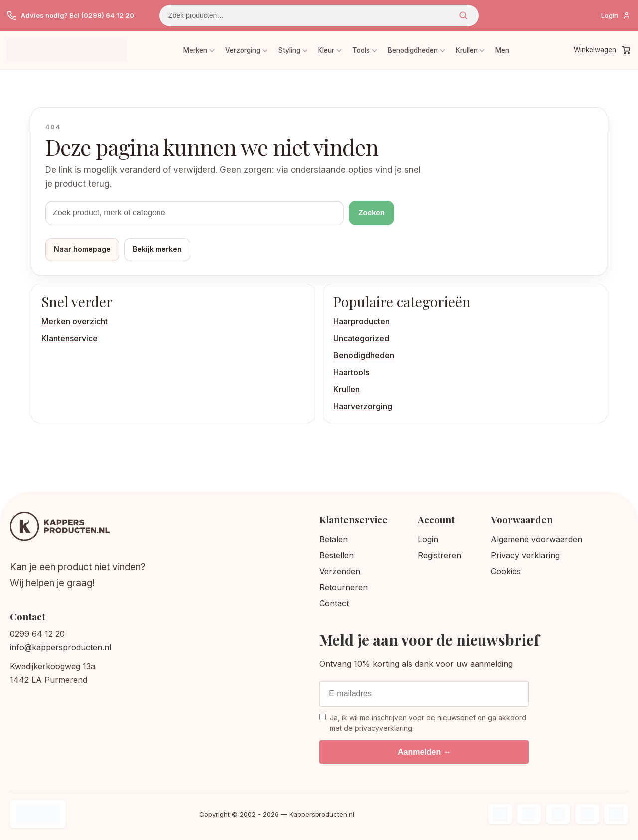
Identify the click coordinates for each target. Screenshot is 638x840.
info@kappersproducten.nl (61, 647)
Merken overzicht (75, 321)
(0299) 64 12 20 (108, 15)
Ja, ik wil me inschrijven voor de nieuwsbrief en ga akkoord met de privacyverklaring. (423, 723)
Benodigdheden (413, 50)
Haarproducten (362, 321)
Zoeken (463, 15)
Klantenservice (70, 338)
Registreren (439, 555)
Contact (334, 603)
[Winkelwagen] (602, 50)
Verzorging (243, 50)
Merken (195, 50)
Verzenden (340, 571)
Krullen (467, 50)
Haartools (351, 372)
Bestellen (337, 555)
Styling (289, 50)
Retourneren (344, 587)
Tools (361, 50)
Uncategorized (361, 338)
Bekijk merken (157, 249)
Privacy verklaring (525, 555)
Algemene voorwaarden (537, 539)
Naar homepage (82, 249)
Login (428, 539)
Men (502, 50)
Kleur (326, 50)
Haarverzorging (363, 406)
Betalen (334, 539)
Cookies (506, 571)
